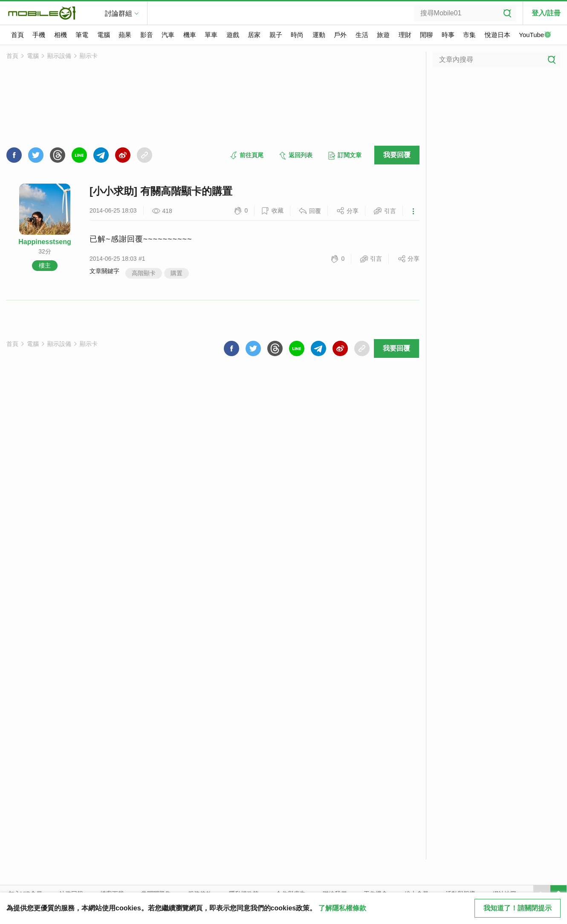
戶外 (340, 35)
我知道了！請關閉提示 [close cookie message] (518, 908)
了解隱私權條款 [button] (342, 908)
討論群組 (119, 13)
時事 (448, 35)
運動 (319, 35)
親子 (276, 35)
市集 (469, 35)
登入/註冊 (546, 13)
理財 (405, 35)
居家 (254, 35)
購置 (176, 273)
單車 (211, 35)
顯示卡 (89, 56)
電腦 (104, 35)
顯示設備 (59, 56)
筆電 (82, 35)
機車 (190, 35)
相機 (61, 35)
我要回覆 (397, 155)
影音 (147, 35)
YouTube (535, 35)
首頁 (17, 35)
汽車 (168, 35)
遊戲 (233, 35)
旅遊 (383, 35)
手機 (39, 35)
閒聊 (426, 35)
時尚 (297, 35)
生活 (362, 35)
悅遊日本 (498, 35)
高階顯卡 (144, 273)
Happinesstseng (45, 242)
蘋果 (125, 35)
